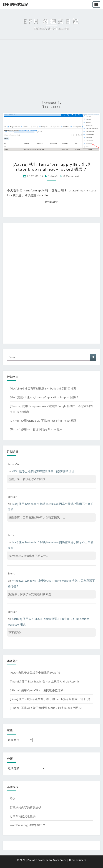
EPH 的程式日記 (15, 4)
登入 (13, 799)
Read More (53, 202)
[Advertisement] (51, 70)
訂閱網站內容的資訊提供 (26, 807)
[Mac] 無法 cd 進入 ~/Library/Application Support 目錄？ (44, 397)
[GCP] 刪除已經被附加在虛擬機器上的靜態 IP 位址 (43, 471)
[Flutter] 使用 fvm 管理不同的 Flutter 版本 (36, 429)
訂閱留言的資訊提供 (23, 816)
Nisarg (82, 860)
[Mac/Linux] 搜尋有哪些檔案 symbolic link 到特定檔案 (43, 388)
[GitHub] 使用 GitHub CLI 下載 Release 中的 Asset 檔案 (43, 421)
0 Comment (71, 176)
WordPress (60, 860)
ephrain (53, 176)
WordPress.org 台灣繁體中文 (28, 825)
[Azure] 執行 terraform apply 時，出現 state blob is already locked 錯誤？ (52, 167)
